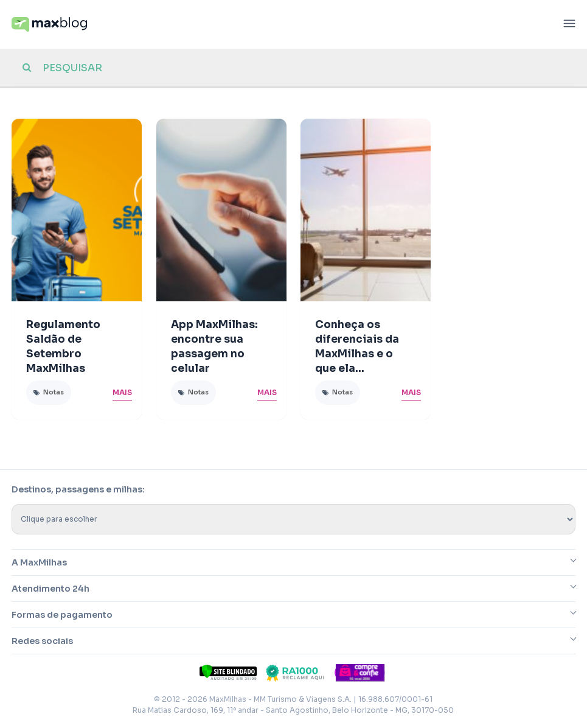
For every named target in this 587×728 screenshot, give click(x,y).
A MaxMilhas (39, 562)
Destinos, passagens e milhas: (78, 489)
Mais (122, 392)
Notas (54, 392)
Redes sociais (42, 641)
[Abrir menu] (569, 25)
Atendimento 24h (50, 589)
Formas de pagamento (62, 615)
